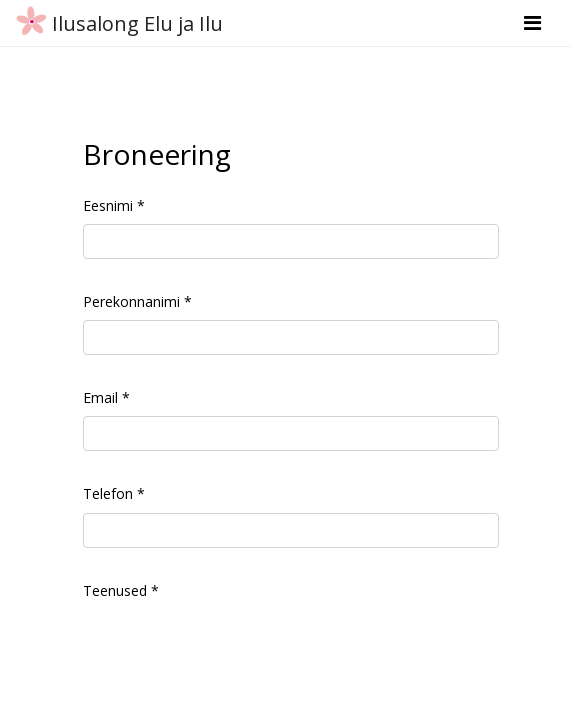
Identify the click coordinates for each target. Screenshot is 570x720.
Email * (106, 397)
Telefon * (114, 493)
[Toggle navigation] (532, 23)
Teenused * (121, 590)
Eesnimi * (114, 205)
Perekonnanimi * (137, 301)
